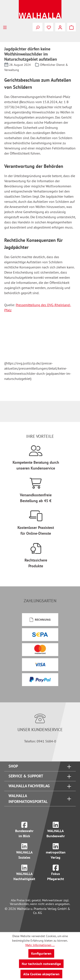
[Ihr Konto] (60, 27)
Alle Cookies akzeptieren (41, 974)
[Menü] (5, 27)
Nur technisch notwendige (41, 964)
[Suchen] (38, 27)
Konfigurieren (41, 953)
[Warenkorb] (71, 27)
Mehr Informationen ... (40, 945)
